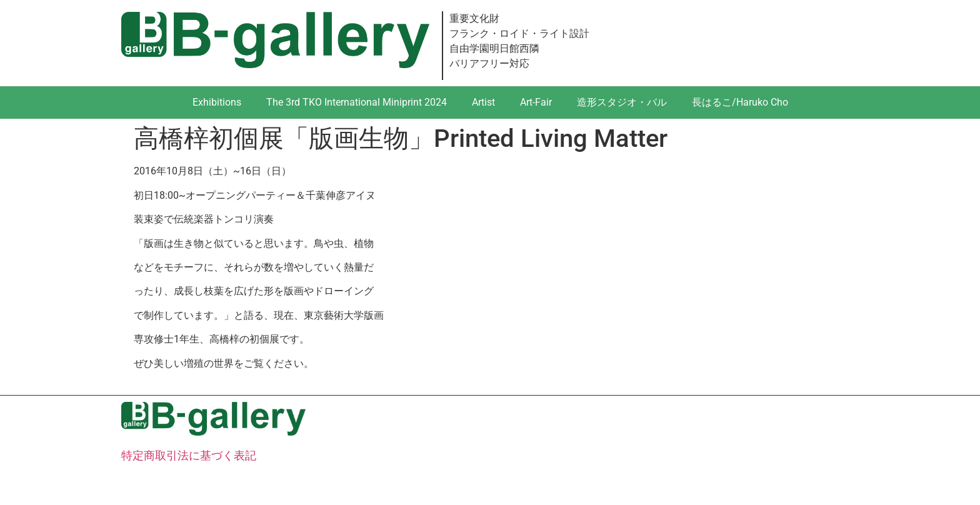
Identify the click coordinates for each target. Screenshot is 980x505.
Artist (483, 102)
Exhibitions (217, 102)
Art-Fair (536, 102)
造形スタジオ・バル (622, 102)
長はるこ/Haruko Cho (740, 102)
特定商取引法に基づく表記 (189, 455)
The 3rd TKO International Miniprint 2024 (357, 102)
